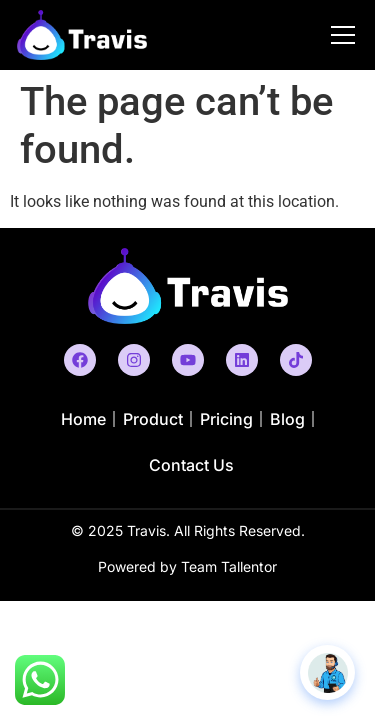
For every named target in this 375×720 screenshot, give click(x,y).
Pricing (226, 419)
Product (153, 419)
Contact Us (191, 465)
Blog (287, 419)
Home (83, 419)
